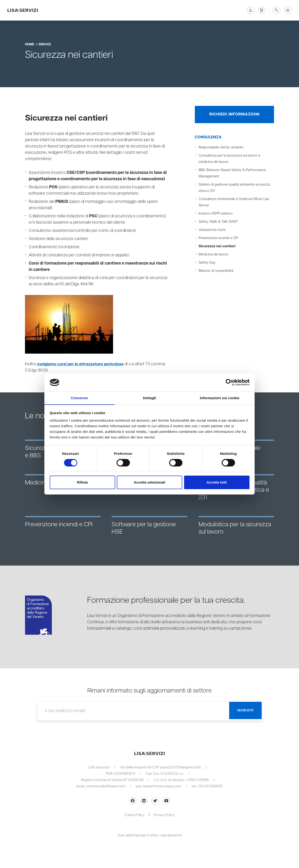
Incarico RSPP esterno (217, 215)
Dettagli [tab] (149, 398)
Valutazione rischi (213, 231)
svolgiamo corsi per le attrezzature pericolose (82, 364)
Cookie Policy (134, 815)
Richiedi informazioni (235, 115)
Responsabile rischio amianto (223, 149)
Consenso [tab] (79, 398)
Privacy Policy (164, 815)
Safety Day (208, 264)
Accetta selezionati (149, 482)
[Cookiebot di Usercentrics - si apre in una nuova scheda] (229, 382)
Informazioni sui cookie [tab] (220, 398)
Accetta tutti (217, 482)
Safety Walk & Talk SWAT (219, 223)
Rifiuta (82, 482)
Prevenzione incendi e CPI (220, 239)
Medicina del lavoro (214, 256)
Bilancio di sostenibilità (217, 272)
